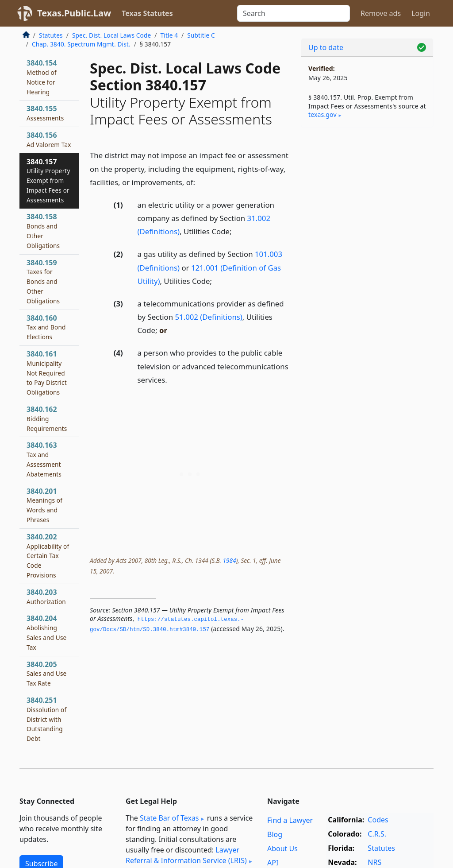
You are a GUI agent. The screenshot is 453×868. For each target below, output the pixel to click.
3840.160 (46, 327)
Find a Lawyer (290, 820)
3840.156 (49, 139)
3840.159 (43, 281)
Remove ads (381, 13)
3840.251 (46, 719)
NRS (374, 862)
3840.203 (46, 597)
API (273, 863)
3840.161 (47, 373)
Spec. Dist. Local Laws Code (111, 35)
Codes (378, 820)
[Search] (294, 13)
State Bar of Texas (169, 818)
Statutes (51, 35)
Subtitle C (201, 35)
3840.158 (43, 231)
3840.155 (45, 113)
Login (421, 13)
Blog (275, 834)
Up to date (326, 47)
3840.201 (44, 505)
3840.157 (48, 180)
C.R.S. (377, 834)
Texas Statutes (147, 13)
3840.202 (48, 556)
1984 (229, 560)
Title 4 (169, 35)
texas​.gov (322, 114)
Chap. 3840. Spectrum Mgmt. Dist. (81, 44)
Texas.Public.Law (74, 13)
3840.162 (47, 418)
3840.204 (46, 632)
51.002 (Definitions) (208, 317)
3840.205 (46, 674)
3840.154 (42, 77)
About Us (282, 849)
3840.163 (44, 459)
